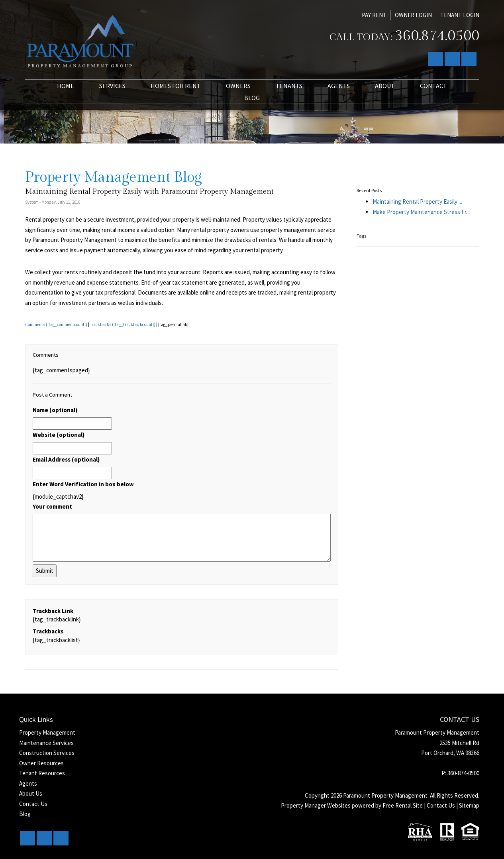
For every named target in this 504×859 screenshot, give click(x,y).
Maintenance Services (46, 743)
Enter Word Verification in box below (83, 484)
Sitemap (469, 805)
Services (112, 86)
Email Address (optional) (66, 459)
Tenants (289, 86)
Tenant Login (460, 15)
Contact (433, 86)
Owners (238, 86)
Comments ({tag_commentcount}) (56, 324)
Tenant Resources (42, 773)
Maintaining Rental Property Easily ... (417, 201)
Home (66, 86)
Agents (339, 86)
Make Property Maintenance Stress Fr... (421, 212)
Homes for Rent (176, 86)
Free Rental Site (403, 805)
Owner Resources (41, 763)
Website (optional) (59, 435)
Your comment (52, 506)
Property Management (47, 732)
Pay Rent (374, 15)
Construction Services (47, 753)
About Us (31, 793)
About (385, 86)
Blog (252, 98)
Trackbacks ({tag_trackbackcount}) (123, 324)
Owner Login (413, 15)
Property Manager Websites (316, 805)
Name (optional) (55, 410)
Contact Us (33, 804)
